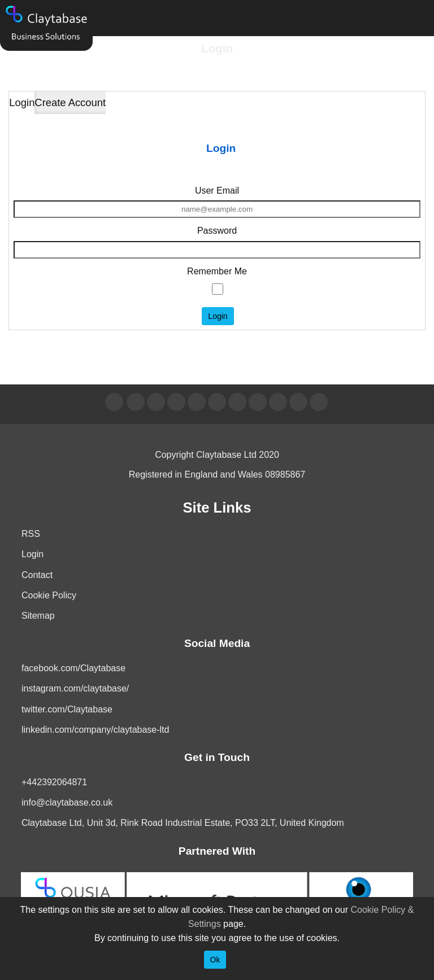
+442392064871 (54, 782)
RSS (31, 534)
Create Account (70, 102)
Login (22, 102)
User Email (217, 191)
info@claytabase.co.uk (67, 802)
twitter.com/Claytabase (67, 709)
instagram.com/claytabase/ (75, 688)
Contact (37, 575)
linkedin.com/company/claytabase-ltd (95, 730)
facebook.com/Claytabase (73, 668)
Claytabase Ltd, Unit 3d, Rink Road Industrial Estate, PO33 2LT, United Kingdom (183, 823)
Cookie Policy (49, 595)
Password (217, 231)
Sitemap (38, 616)
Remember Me (217, 271)
